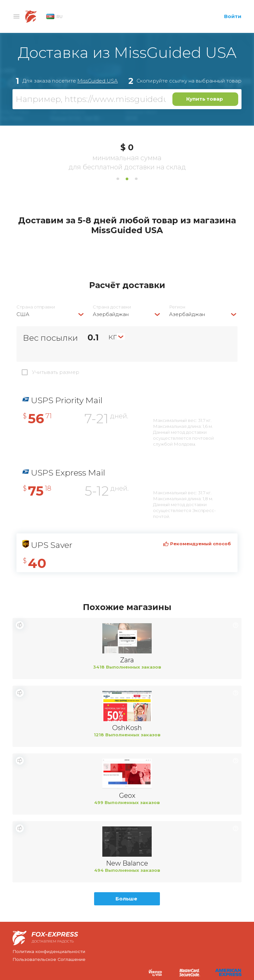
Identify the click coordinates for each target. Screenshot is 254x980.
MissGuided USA (98, 81)
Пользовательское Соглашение (49, 959)
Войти (233, 16)
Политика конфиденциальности (49, 951)
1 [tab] (118, 179)
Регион (177, 307)
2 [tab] (127, 179)
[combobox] (51, 314)
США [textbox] (23, 314)
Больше (126, 899)
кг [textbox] (113, 336)
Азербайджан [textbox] (111, 314)
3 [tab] (136, 179)
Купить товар (205, 99)
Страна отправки (36, 307)
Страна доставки (112, 307)
